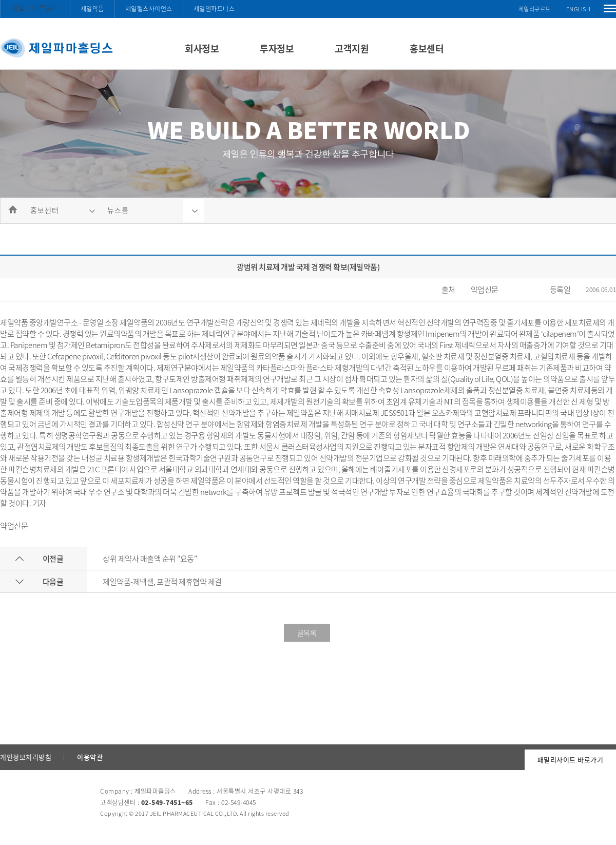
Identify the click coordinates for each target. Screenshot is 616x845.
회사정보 (202, 49)
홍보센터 (427, 49)
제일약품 (92, 9)
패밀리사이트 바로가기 (571, 760)
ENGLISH (579, 9)
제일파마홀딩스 (35, 8)
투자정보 (277, 49)
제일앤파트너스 (214, 9)
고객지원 (352, 49)
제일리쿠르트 (535, 9)
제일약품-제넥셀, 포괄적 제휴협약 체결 (162, 582)
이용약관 (90, 757)
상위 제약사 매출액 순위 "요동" (150, 559)
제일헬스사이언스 (149, 9)
